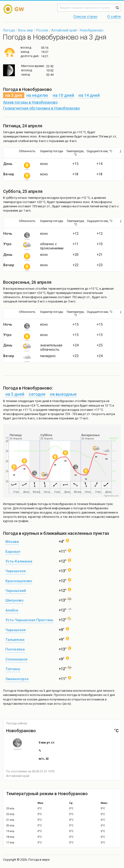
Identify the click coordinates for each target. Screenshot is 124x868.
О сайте (114, 17)
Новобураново (92, 30)
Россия (42, 30)
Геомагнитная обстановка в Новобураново (41, 108)
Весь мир (26, 30)
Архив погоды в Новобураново (30, 102)
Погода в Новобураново (21, 691)
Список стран (85, 17)
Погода (9, 30)
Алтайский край (64, 30)
